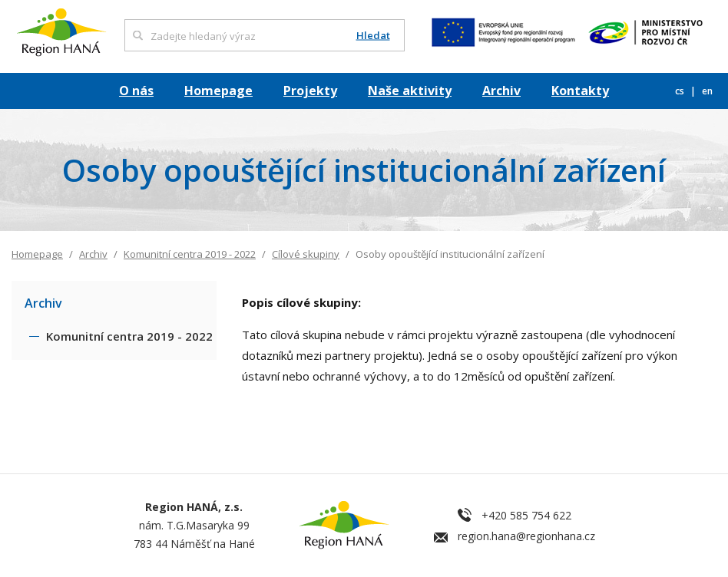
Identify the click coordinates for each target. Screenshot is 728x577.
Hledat (373, 36)
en (707, 91)
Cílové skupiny (306, 254)
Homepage (218, 91)
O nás (136, 91)
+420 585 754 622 (526, 515)
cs (681, 91)
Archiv (501, 91)
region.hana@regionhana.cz (526, 536)
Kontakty (580, 91)
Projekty (310, 91)
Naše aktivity (410, 91)
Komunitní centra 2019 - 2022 (190, 254)
